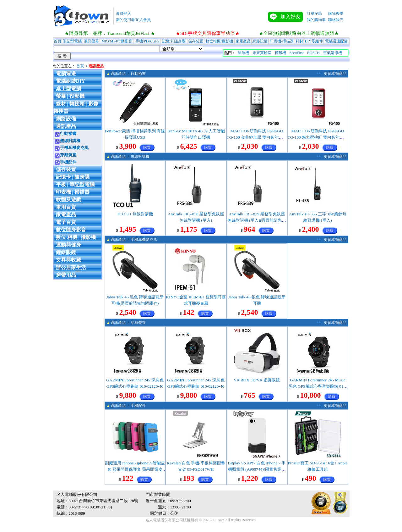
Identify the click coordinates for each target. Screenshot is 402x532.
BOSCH (313, 53)
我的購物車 (316, 20)
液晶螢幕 (91, 41)
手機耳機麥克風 (74, 148)
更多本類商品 (335, 74)
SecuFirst (297, 53)
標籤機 (280, 53)
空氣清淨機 (333, 53)
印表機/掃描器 (282, 41)
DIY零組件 (314, 41)
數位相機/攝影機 (219, 41)
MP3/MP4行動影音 (117, 41)
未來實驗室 (262, 53)
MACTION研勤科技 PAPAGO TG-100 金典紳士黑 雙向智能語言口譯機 (257, 137)
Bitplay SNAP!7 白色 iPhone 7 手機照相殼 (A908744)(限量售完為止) (257, 469)
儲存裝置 (196, 41)
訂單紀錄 (314, 14)
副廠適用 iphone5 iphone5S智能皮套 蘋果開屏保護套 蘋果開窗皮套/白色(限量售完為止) (135, 469)
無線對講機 (70, 141)
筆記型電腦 (72, 41)
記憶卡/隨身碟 (174, 41)
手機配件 (68, 162)
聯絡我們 (336, 20)
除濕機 (243, 53)
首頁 (57, 41)
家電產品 (243, 41)
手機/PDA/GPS (147, 41)
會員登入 (123, 14)
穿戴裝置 (68, 155)
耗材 (299, 41)
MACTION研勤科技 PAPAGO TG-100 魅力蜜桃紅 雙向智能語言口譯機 (318, 137)
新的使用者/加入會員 (133, 20)
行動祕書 (68, 133)
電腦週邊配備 (336, 41)
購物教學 (336, 14)
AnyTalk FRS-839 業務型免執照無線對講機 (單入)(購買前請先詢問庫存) (257, 220)
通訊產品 (118, 74)
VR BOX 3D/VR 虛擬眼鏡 (257, 380)
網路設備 (260, 41)
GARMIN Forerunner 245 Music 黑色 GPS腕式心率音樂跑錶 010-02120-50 (318, 386)
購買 (147, 147)
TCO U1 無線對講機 (135, 214)
